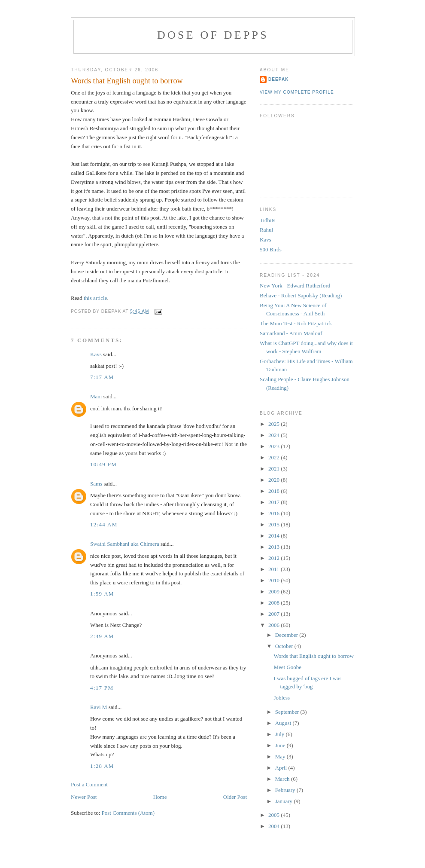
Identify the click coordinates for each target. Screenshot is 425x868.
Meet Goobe (287, 667)
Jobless (282, 698)
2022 (275, 457)
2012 (275, 558)
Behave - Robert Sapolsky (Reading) (301, 295)
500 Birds (271, 249)
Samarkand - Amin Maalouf (291, 333)
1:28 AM (102, 766)
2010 (275, 580)
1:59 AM (102, 594)
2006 (275, 625)
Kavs (96, 354)
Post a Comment (89, 784)
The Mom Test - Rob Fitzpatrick (296, 323)
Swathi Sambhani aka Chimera (125, 544)
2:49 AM (102, 636)
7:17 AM (102, 377)
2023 (275, 446)
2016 (275, 513)
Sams (96, 484)
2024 (275, 435)
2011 (275, 569)
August (284, 723)
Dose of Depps (213, 35)
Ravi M (99, 707)
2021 (275, 469)
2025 (275, 424)
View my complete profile (297, 92)
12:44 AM (104, 524)
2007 (275, 614)
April (282, 768)
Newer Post (84, 797)
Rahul (266, 230)
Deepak (279, 79)
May (281, 756)
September (288, 712)
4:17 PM (102, 688)
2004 (275, 826)
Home (160, 797)
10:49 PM (103, 464)
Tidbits (267, 220)
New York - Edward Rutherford (295, 286)
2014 (275, 536)
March (283, 779)
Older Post (235, 797)
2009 (275, 591)
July (281, 734)
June (281, 745)
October (285, 646)
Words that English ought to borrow (127, 81)
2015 (275, 524)
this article (96, 298)
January (285, 801)
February (286, 790)
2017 (275, 502)
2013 (275, 547)
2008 (275, 603)
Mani (96, 396)
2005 (275, 815)
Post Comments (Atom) (128, 813)
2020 (275, 480)
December (287, 635)
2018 (275, 491)
